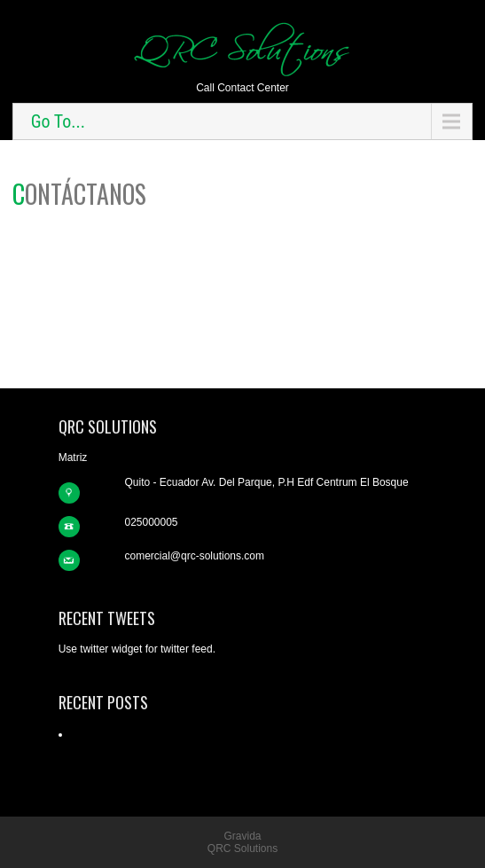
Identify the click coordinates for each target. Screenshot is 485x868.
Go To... (58, 121)
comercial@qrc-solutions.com (194, 556)
